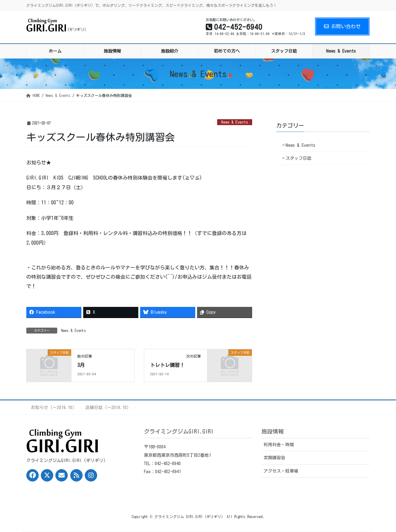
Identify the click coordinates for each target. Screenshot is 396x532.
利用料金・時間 (279, 445)
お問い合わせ (342, 26)
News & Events (235, 122)
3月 (81, 365)
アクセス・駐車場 (281, 471)
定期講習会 (274, 458)
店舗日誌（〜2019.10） (108, 408)
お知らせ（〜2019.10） (54, 408)
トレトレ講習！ (167, 365)
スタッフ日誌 (299, 158)
